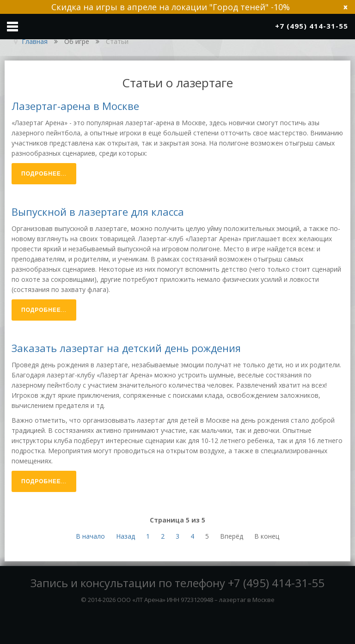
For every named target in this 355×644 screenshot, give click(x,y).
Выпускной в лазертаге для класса (98, 212)
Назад (125, 536)
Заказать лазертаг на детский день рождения (126, 348)
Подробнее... (44, 173)
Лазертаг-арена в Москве (75, 106)
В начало (90, 536)
